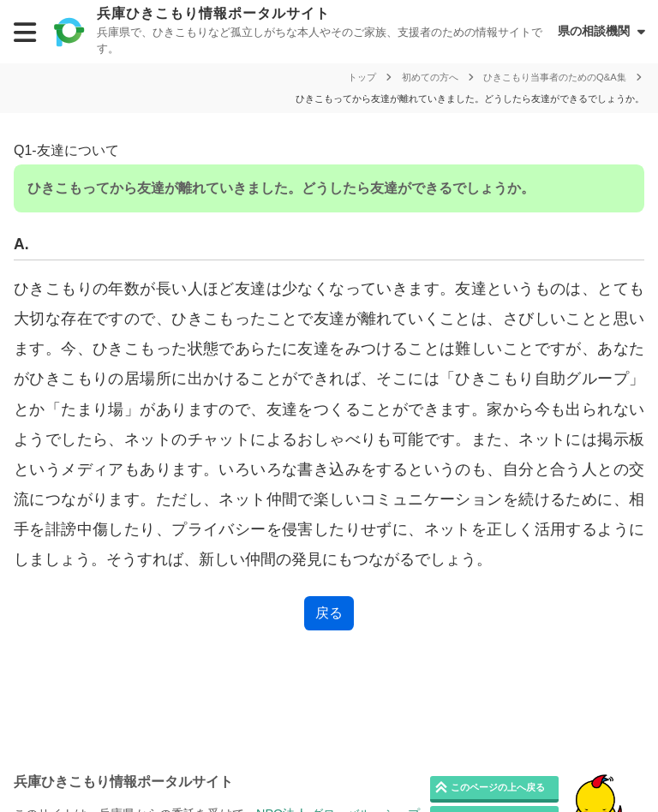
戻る (329, 613)
